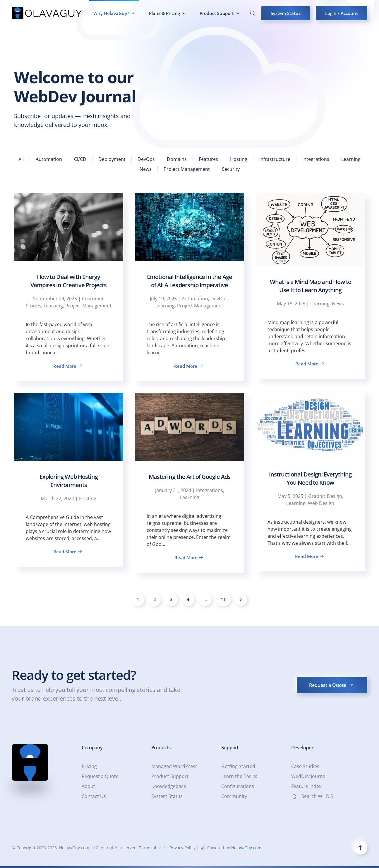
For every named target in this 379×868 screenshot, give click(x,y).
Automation (49, 159)
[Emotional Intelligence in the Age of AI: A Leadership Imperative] (189, 287)
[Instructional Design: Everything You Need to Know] (310, 481)
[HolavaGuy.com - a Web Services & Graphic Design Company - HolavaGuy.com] (30, 762)
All (21, 159)
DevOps (146, 159)
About (88, 786)
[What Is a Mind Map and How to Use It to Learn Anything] (310, 286)
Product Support (170, 776)
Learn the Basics (239, 776)
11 (223, 599)
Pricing (89, 766)
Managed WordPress (174, 766)
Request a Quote (332, 685)
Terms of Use (152, 848)
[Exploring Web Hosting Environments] (69, 480)
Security (231, 169)
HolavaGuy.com (246, 848)
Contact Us (94, 796)
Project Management (187, 169)
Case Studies (305, 766)
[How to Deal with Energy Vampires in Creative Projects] (69, 287)
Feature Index (306, 786)
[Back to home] (47, 13)
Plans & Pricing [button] (167, 13)
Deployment (112, 159)
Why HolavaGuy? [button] (114, 13)
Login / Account (342, 13)
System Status (286, 13)
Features (208, 159)
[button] (253, 13)
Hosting (239, 159)
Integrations (316, 159)
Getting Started (238, 766)
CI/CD (80, 159)
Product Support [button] (220, 13)
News (146, 169)
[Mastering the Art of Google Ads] (189, 483)
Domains (177, 159)
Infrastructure (275, 159)
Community (234, 796)
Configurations (238, 786)
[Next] (241, 600)
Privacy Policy (182, 848)
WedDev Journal (309, 776)
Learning (351, 159)
